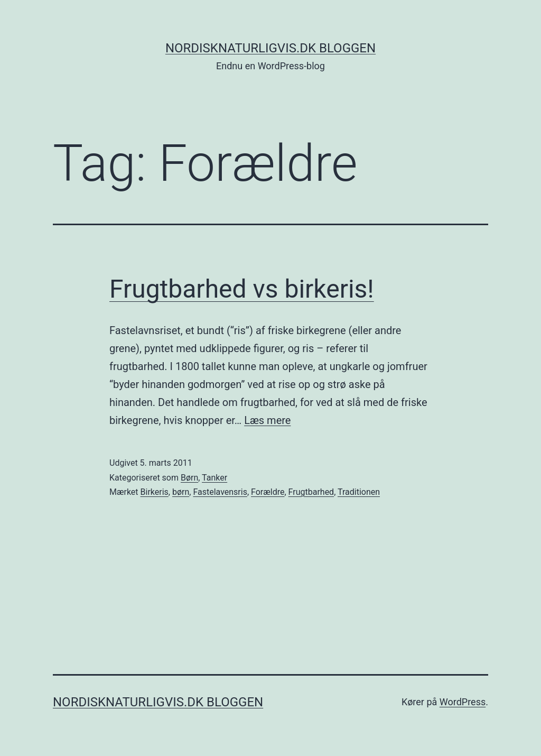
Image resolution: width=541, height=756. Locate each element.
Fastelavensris (220, 492)
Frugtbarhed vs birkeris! (242, 289)
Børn (189, 478)
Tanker (214, 478)
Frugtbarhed (311, 492)
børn (181, 492)
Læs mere (267, 420)
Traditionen (359, 492)
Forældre (268, 492)
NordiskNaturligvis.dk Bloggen (270, 48)
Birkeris (155, 492)
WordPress (463, 702)
